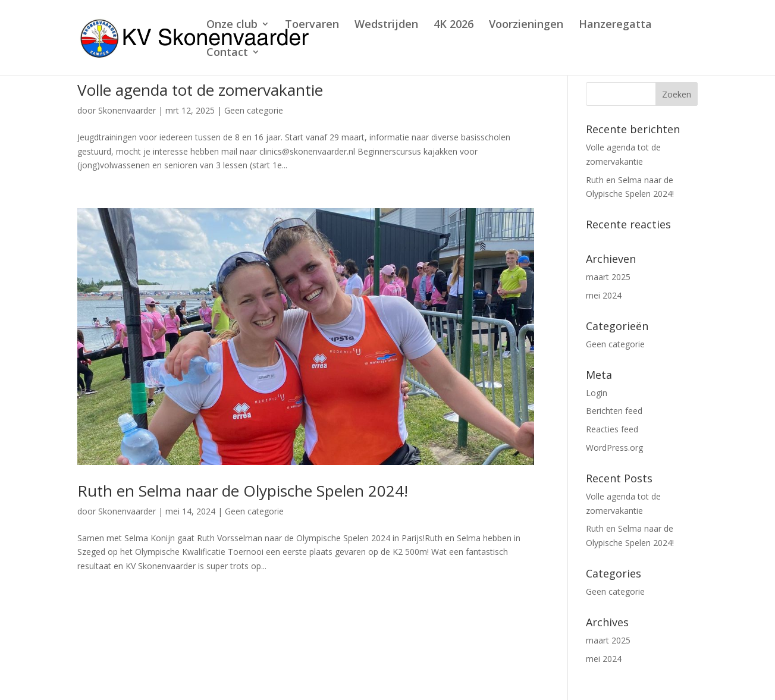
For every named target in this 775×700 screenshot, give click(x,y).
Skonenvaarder (127, 110)
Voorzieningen (526, 25)
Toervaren (312, 25)
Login (597, 393)
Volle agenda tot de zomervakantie (200, 90)
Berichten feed (614, 411)
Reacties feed (612, 429)
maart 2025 (608, 277)
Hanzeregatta (615, 25)
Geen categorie (254, 110)
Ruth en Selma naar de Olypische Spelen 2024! (243, 491)
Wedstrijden (386, 25)
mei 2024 (604, 295)
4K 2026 (454, 25)
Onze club (232, 25)
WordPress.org (614, 448)
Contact (227, 53)
